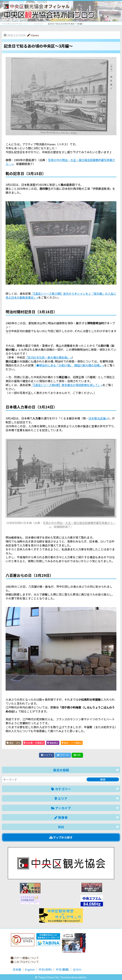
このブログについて (25, 962)
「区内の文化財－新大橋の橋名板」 (48, 357)
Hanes (33, 35)
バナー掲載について (25, 958)
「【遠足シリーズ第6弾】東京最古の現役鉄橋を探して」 (66, 385)
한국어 (77, 969)
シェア (47, 755)
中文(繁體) (62, 969)
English (30, 969)
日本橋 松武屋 (97, 418)
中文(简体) (45, 969)
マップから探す (61, 837)
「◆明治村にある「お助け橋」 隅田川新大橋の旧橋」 (68, 365)
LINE (77, 755)
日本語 (17, 969)
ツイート (63, 755)
